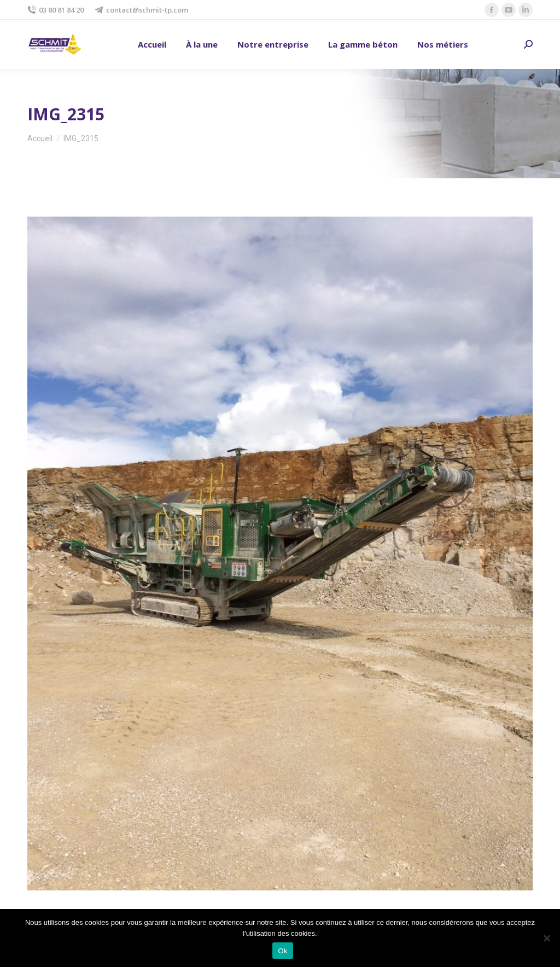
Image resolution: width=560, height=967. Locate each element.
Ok (282, 951)
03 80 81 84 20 (56, 10)
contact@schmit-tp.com (141, 10)
